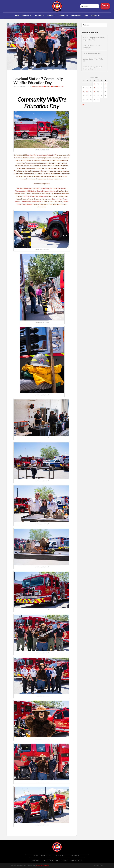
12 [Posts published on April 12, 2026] (83, 92)
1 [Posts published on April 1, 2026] (94, 84)
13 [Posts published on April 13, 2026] (87, 92)
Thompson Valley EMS (23, 191)
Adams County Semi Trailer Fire (94, 60)
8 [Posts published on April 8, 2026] (94, 88)
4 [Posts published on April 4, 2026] (105, 84)
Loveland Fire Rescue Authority (38, 155)
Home (53, 86)
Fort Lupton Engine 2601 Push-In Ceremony (93, 68)
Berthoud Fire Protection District (29, 188)
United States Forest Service (31, 202)
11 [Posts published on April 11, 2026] (105, 88)
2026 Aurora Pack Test (92, 53)
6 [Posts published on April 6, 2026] (87, 88)
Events (47, 86)
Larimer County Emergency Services (44, 191)
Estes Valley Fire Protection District (53, 188)
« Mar (83, 105)
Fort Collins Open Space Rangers (34, 196)
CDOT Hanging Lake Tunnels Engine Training (94, 39)
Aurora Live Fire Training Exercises (93, 47)
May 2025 (60, 86)
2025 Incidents (38, 86)
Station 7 (52, 155)
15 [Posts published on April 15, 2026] (94, 92)
